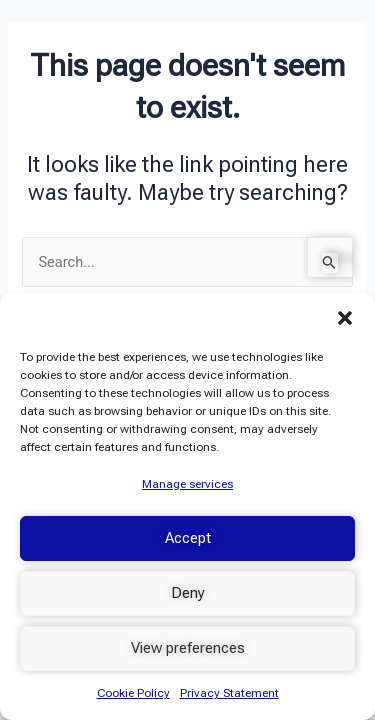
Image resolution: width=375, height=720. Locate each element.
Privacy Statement (229, 693)
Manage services (187, 484)
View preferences (188, 648)
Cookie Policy (133, 693)
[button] (345, 318)
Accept (188, 538)
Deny (188, 593)
